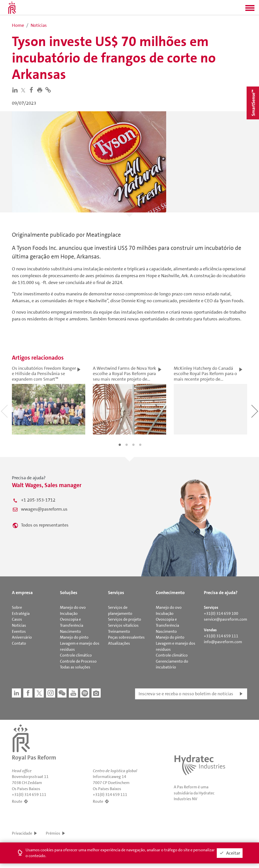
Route (17, 801)
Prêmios (53, 833)
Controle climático (76, 655)
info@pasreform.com (223, 642)
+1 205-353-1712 (38, 500)
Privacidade (22, 833)
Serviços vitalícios (123, 625)
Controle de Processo (78, 661)
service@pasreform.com (225, 619)
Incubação (69, 613)
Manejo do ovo (73, 607)
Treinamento (119, 631)
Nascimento (70, 631)
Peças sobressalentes (126, 637)
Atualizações (119, 643)
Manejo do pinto (74, 637)
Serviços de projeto (125, 619)
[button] (250, 10)
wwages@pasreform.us (44, 509)
